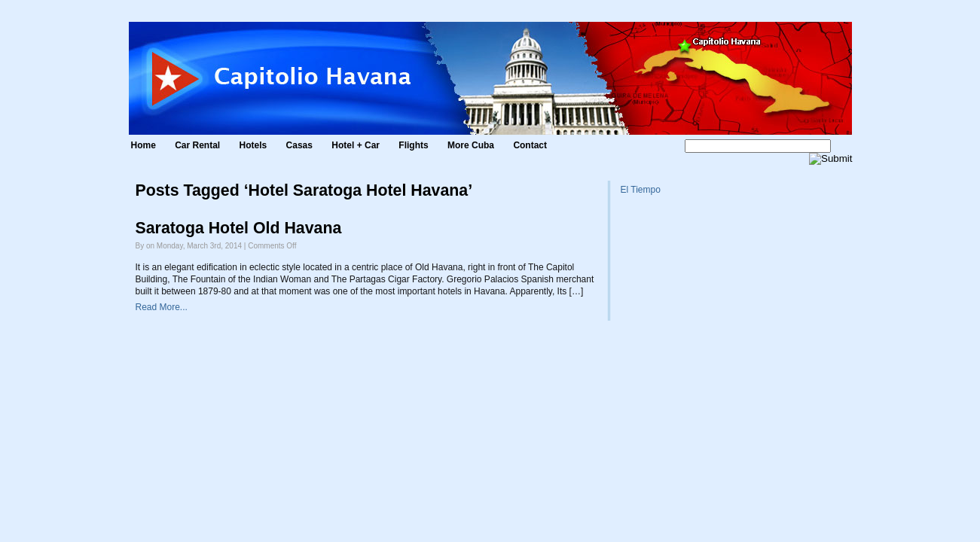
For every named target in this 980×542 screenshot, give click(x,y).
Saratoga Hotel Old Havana (239, 228)
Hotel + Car (356, 145)
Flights (413, 145)
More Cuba (471, 145)
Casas (299, 145)
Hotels (253, 145)
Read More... (162, 307)
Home (143, 145)
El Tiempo (641, 190)
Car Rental (197, 145)
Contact (530, 145)
